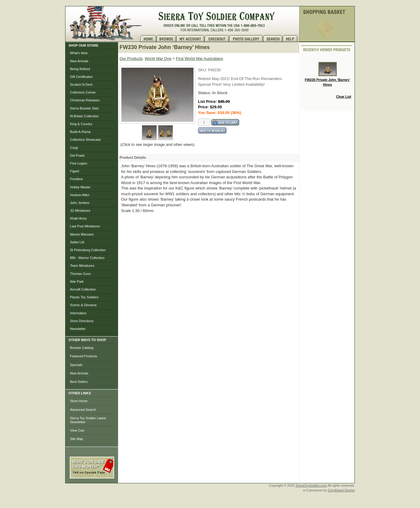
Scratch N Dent (81, 85)
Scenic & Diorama (83, 305)
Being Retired (80, 69)
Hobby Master (80, 187)
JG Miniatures (80, 211)
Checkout (217, 39)
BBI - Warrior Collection (87, 258)
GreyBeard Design (341, 490)
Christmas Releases (85, 100)
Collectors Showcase (85, 140)
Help (291, 39)
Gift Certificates (81, 77)
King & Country (81, 124)
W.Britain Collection (84, 116)
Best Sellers (79, 382)
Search (273, 39)
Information (78, 313)
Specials (76, 365)
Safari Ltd (77, 242)
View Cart (77, 430)
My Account (190, 39)
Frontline (76, 179)
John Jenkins (80, 203)
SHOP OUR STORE (83, 45)
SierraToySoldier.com (311, 485)
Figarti (75, 171)
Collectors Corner (83, 92)
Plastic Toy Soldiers (84, 297)
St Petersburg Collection (88, 250)
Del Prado (77, 155)
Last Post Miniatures (85, 226)
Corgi (74, 148)
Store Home (79, 401)
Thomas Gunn (81, 274)
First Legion (79, 163)
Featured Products (84, 356)
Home (148, 39)
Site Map (76, 439)
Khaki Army (78, 218)
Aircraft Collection (83, 289)
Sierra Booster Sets (84, 108)
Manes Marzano (82, 234)
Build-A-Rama (80, 132)
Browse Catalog (82, 348)
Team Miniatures (82, 266)
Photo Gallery (246, 39)
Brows (166, 39)
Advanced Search (83, 410)
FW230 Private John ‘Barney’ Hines (328, 74)
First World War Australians (200, 58)
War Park (77, 282)
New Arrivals (79, 61)
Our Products (131, 58)
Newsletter (78, 329)
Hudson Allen (80, 195)
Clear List (344, 97)
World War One (158, 58)
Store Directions (82, 321)
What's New (79, 53)
